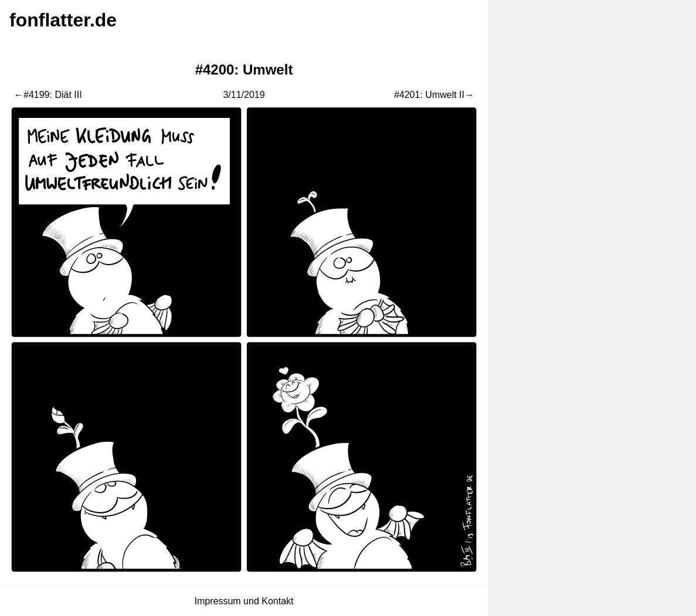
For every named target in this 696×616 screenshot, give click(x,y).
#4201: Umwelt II (429, 95)
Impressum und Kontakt (244, 601)
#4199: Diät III (53, 95)
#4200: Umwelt (244, 70)
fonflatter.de (63, 20)
